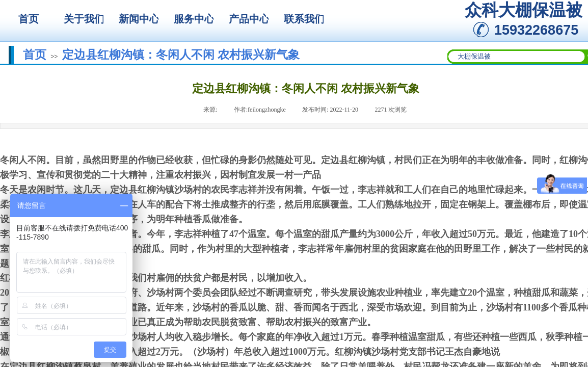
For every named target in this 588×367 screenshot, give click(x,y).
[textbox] (517, 57)
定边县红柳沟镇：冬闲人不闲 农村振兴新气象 (181, 55)
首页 (35, 55)
